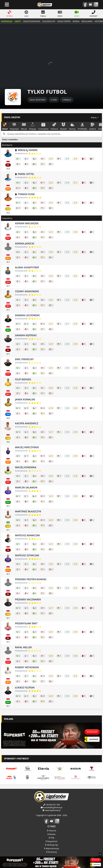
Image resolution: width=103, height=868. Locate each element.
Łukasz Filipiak (25, 687)
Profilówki (82, 126)
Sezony (72, 126)
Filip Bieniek (23, 379)
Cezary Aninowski (27, 291)
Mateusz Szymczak (27, 555)
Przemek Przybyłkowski (31, 579)
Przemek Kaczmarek (28, 599)
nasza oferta (64, 21)
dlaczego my (49, 21)
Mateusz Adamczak (27, 535)
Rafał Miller (23, 647)
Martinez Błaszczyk (28, 511)
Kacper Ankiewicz (27, 423)
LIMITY (18, 21)
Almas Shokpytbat (27, 267)
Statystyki (14, 126)
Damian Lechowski (27, 315)
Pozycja (33, 126)
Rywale (64, 126)
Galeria (93, 126)
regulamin (87, 21)
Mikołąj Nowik (26, 150)
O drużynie (43, 126)
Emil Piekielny (24, 359)
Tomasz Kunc (25, 194)
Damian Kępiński (26, 335)
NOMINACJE (7, 21)
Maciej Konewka (26, 467)
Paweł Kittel (25, 174)
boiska (76, 21)
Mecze (24, 126)
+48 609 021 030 (53, 845)
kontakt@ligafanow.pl (53, 848)
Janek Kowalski (25, 399)
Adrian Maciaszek (27, 223)
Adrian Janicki (25, 243)
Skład (5, 126)
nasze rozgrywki (32, 21)
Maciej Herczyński (27, 447)
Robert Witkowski (27, 667)
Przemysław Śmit (26, 623)
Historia (54, 126)
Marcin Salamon (26, 487)
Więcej (94, 117)
